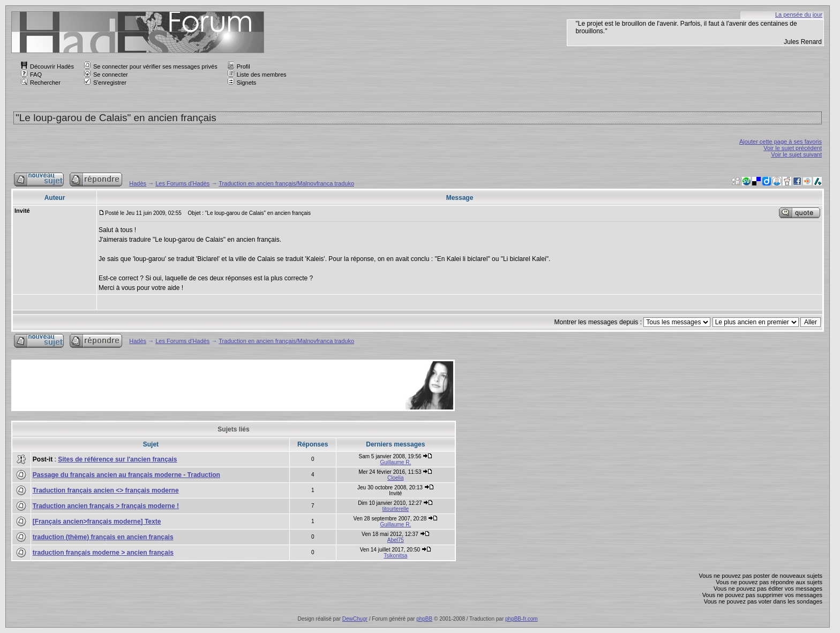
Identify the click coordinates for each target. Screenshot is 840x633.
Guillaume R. (395, 462)
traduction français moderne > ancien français (103, 553)
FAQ (31, 75)
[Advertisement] (208, 385)
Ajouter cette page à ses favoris (781, 142)
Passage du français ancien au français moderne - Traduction (126, 475)
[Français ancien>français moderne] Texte (97, 522)
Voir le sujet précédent (793, 148)
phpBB (424, 619)
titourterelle (396, 509)
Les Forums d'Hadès (182, 183)
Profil (239, 66)
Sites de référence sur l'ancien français (117, 459)
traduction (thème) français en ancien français (103, 537)
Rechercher (41, 83)
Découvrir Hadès (47, 66)
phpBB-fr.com (522, 619)
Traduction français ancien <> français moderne (106, 490)
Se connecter (106, 75)
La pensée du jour (799, 14)
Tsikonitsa (395, 556)
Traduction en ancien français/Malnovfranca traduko (286, 183)
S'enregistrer (105, 83)
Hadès (138, 183)
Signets (242, 83)
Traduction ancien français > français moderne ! (106, 506)
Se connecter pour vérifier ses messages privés (151, 66)
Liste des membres (257, 75)
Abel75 (396, 540)
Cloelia (396, 478)
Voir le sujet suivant (796, 154)
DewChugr (355, 619)
